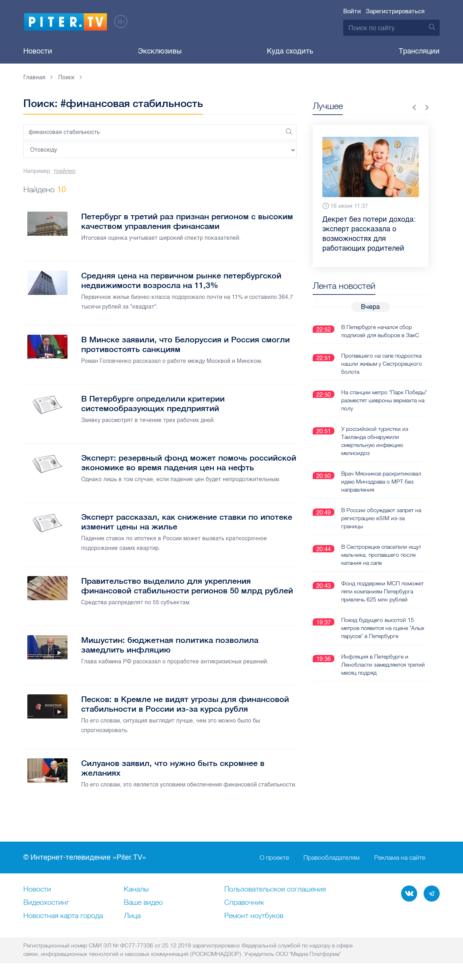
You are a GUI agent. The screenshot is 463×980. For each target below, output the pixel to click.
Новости (38, 51)
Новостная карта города (63, 916)
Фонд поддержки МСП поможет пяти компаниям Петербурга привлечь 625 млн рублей (382, 591)
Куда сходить (290, 51)
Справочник (244, 903)
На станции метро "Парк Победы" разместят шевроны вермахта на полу (384, 400)
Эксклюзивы (160, 51)
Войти (352, 11)
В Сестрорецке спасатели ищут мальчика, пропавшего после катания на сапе (381, 555)
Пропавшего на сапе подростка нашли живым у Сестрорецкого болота (382, 364)
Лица (132, 916)
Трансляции (419, 51)
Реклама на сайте (400, 858)
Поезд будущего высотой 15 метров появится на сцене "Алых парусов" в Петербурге (383, 628)
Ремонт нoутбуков (254, 916)
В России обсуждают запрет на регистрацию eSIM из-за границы (381, 518)
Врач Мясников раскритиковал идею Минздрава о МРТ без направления (381, 482)
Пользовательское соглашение (275, 889)
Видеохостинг (46, 903)
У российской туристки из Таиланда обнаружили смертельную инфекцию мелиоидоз (375, 441)
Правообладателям (332, 858)
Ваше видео (143, 903)
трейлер (65, 171)
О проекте (274, 858)
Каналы (136, 889)
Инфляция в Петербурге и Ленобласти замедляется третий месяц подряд (383, 665)
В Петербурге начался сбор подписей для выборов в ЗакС (380, 331)
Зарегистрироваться (395, 11)
